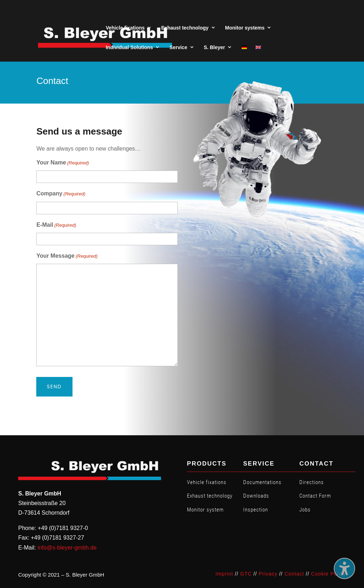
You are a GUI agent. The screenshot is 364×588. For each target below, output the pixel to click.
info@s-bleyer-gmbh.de (67, 548)
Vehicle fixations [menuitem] (125, 28)
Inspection (256, 510)
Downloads (256, 496)
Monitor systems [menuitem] (245, 28)
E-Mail (56, 225)
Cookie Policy (328, 574)
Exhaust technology (210, 496)
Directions (312, 482)
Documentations (262, 482)
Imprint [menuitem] (305, 6)
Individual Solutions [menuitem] (129, 47)
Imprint (224, 574)
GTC (246, 574)
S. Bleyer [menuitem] (214, 47)
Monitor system (205, 510)
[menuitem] (244, 47)
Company (61, 194)
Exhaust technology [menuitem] (185, 28)
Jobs (305, 510)
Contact (294, 574)
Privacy (268, 574)
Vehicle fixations (207, 482)
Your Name (63, 163)
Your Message (67, 256)
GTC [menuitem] (323, 6)
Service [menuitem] (178, 47)
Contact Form (315, 496)
